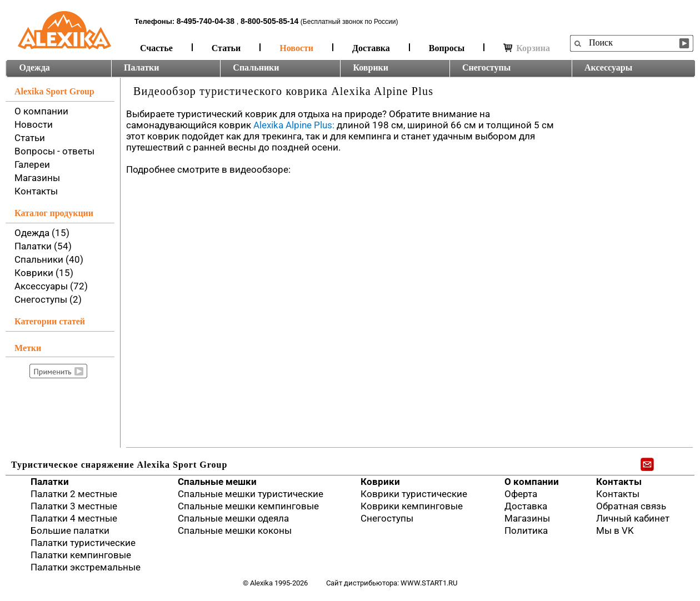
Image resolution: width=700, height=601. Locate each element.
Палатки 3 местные (74, 506)
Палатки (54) (43, 246)
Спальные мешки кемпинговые (248, 506)
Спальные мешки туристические (251, 494)
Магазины (37, 178)
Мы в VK (615, 530)
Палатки (141, 67)
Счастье (156, 48)
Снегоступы (486, 67)
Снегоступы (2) (48, 299)
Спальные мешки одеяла (233, 518)
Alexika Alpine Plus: (294, 125)
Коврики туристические (414, 494)
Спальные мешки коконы (235, 530)
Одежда (35, 67)
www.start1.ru (429, 583)
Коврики (371, 67)
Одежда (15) (42, 233)
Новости (296, 48)
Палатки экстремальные (86, 567)
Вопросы (447, 48)
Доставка (371, 48)
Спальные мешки (217, 482)
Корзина (527, 48)
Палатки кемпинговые (81, 555)
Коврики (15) (44, 273)
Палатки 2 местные (74, 494)
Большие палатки (70, 530)
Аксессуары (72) (51, 286)
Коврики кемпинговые (412, 506)
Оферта (521, 494)
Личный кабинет (633, 518)
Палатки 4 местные (74, 518)
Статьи (226, 48)
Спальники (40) (49, 259)
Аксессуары (608, 67)
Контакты (36, 191)
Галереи (32, 164)
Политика (526, 530)
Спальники (256, 67)
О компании (41, 111)
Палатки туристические (83, 543)
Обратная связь (631, 506)
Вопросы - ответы (54, 151)
